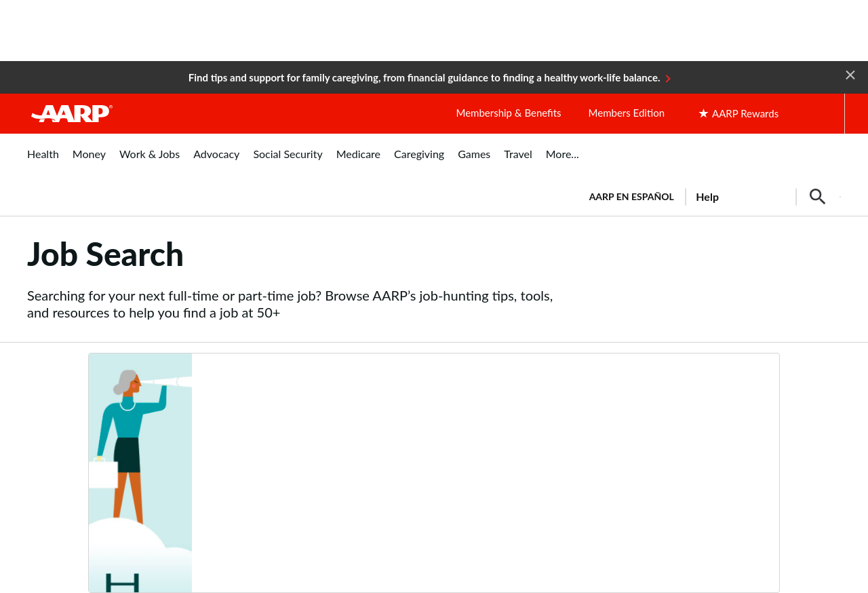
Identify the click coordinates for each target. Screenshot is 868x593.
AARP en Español (632, 196)
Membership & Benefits (508, 113)
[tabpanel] (709, 195)
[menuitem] (43, 161)
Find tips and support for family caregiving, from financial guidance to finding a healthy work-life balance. (425, 77)
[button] (850, 74)
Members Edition (627, 113)
